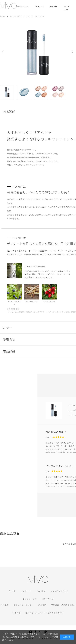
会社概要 (5, 605)
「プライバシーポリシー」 (41, 637)
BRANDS (39, 6)
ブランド (12, 591)
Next (73, 52)
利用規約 (42, 605)
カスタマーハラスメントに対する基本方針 (44, 613)
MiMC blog (40, 591)
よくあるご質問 (30, 599)
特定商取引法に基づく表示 (63, 605)
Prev (3, 52)
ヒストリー (26, 591)
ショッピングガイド (59, 591)
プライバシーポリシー (23, 605)
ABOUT (54, 6)
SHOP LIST (67, 8)
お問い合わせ (47, 599)
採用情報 (17, 613)
